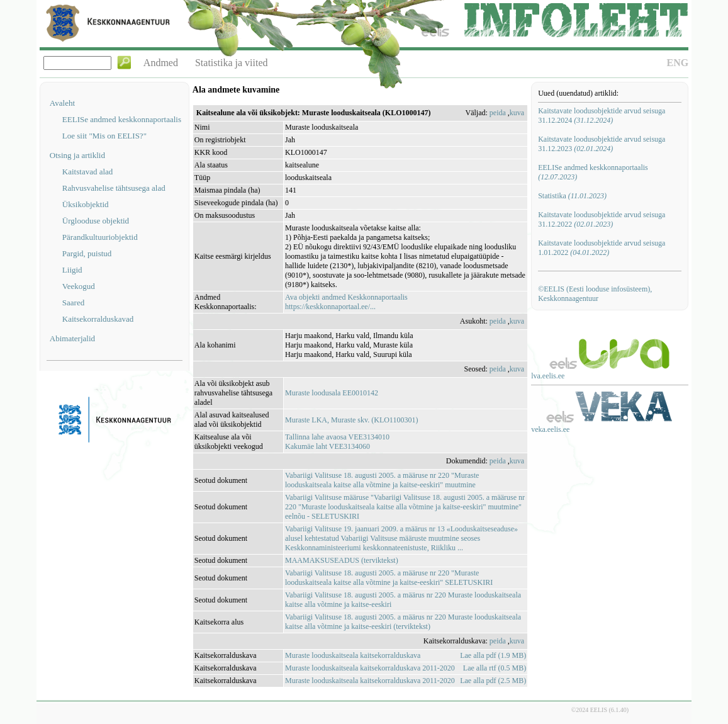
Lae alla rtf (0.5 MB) (495, 668)
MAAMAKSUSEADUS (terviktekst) (342, 560)
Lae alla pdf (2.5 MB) (493, 681)
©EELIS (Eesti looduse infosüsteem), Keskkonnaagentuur (595, 294)
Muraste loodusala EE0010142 (332, 393)
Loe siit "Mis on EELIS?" (104, 136)
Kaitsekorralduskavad (98, 319)
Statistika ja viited (232, 63)
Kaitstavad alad (88, 172)
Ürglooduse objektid (96, 221)
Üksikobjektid (86, 204)
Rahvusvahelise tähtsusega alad (114, 188)
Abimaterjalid (72, 338)
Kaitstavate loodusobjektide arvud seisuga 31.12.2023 (602, 144)
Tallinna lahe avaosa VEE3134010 (337, 437)
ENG (677, 63)
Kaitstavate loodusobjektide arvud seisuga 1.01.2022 (602, 248)
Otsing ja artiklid (77, 155)
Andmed (161, 63)
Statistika (572, 196)
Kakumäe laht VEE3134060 (328, 446)
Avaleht (62, 103)
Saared (73, 303)
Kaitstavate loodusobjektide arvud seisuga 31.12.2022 (602, 219)
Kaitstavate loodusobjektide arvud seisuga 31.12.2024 (602, 116)
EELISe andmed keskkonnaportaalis (122, 119)
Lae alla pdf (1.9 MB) (493, 655)
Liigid (72, 270)
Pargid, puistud (87, 253)
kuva (517, 113)
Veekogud (79, 286)
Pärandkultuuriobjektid (100, 237)
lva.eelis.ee (548, 376)
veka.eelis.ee (550, 429)
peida (498, 113)
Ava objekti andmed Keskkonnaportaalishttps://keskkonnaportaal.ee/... (346, 302)
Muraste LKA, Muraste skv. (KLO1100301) (351, 420)
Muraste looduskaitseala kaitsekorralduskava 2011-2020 (370, 668)
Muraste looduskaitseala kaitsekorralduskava (353, 655)
